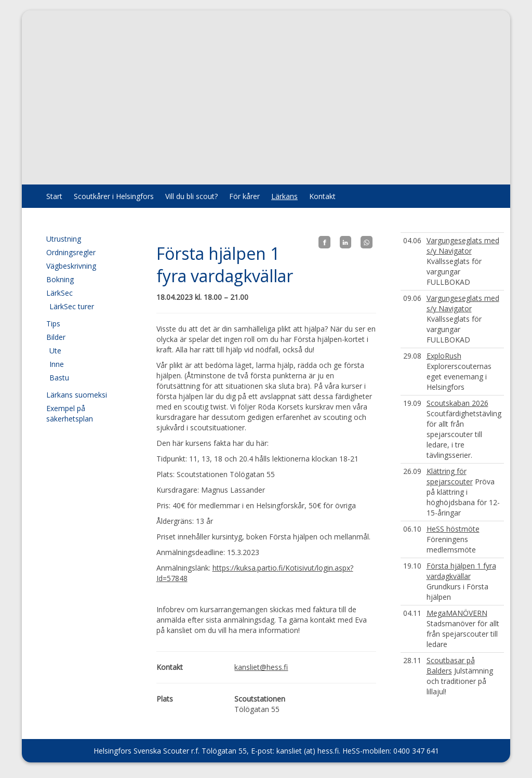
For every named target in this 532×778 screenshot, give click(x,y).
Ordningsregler (71, 252)
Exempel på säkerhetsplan (70, 413)
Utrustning (64, 239)
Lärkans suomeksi (77, 395)
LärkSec (59, 293)
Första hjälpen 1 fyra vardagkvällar (461, 571)
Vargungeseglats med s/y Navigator (463, 246)
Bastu (59, 378)
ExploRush (444, 356)
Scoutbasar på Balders (451, 665)
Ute (55, 351)
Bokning (60, 279)
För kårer (244, 196)
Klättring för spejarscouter (450, 476)
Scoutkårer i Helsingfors (114, 196)
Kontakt (322, 196)
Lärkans (284, 196)
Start (54, 196)
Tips (53, 324)
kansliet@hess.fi (261, 667)
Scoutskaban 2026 (457, 403)
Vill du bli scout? (191, 196)
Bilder (56, 337)
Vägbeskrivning (71, 266)
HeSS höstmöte (453, 529)
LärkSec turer (72, 306)
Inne (57, 364)
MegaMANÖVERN (457, 613)
